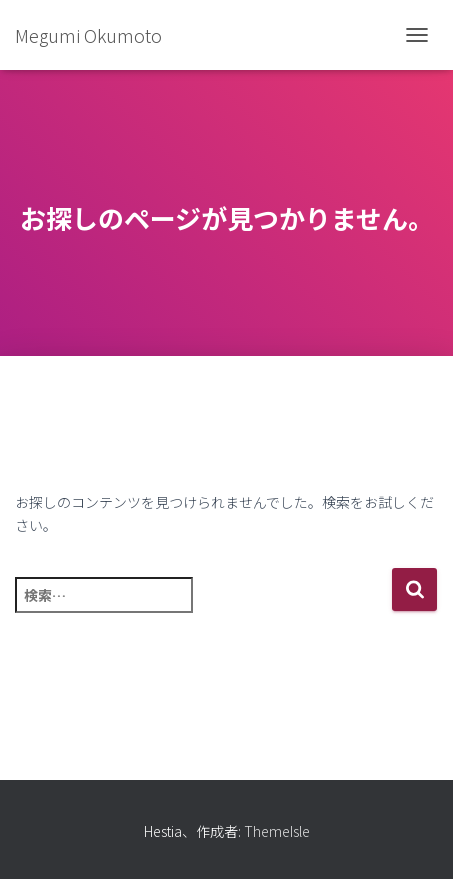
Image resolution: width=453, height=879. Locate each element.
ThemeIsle (277, 831)
